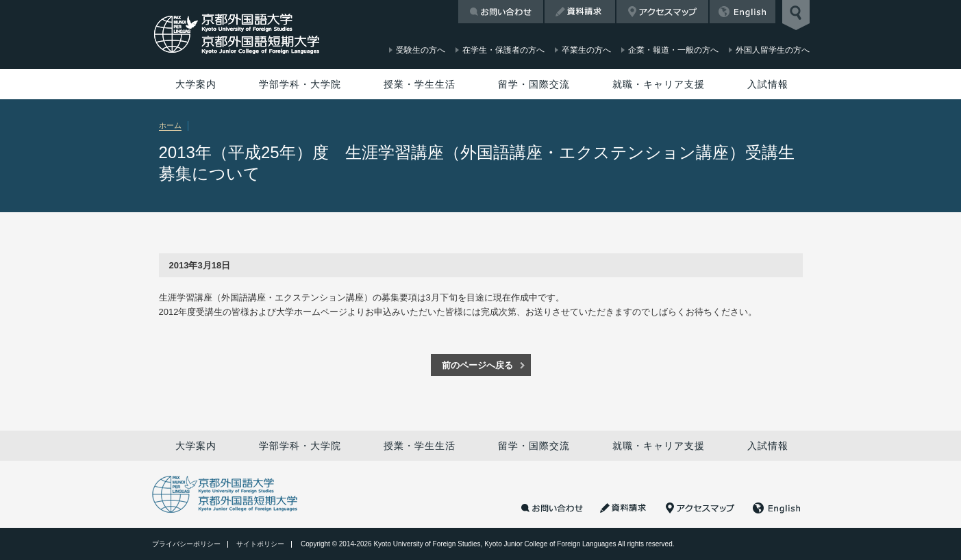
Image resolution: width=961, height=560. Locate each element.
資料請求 (580, 12)
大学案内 (196, 84)
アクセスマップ (662, 12)
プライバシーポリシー (186, 544)
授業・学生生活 (420, 84)
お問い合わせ (501, 12)
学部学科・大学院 (300, 84)
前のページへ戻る (477, 365)
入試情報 (768, 84)
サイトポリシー (260, 544)
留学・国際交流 (534, 84)
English (742, 12)
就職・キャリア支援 (659, 84)
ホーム (170, 125)
